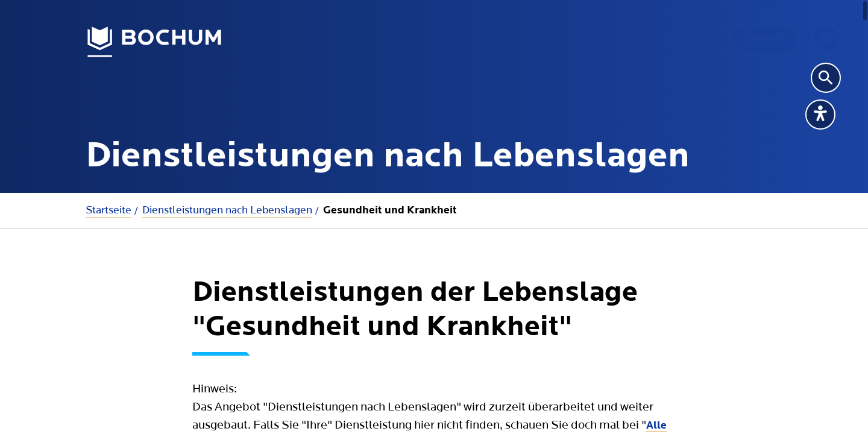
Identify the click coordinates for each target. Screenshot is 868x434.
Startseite (108, 210)
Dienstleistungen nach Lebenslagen (227, 210)
